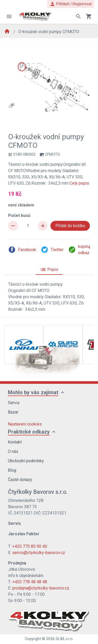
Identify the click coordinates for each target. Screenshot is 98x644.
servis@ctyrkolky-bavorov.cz (39, 553)
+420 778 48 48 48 (30, 582)
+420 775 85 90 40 (30, 546)
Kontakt (15, 442)
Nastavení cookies (25, 424)
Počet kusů (19, 215)
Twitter (52, 250)
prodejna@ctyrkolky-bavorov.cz (41, 588)
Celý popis (79, 183)
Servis (14, 403)
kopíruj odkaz (79, 250)
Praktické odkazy (29, 432)
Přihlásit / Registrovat (71, 4)
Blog (12, 470)
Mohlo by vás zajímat (33, 392)
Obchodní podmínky (26, 461)
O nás (13, 451)
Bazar (13, 412)
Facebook (22, 250)
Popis (49, 270)
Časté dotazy (20, 480)
